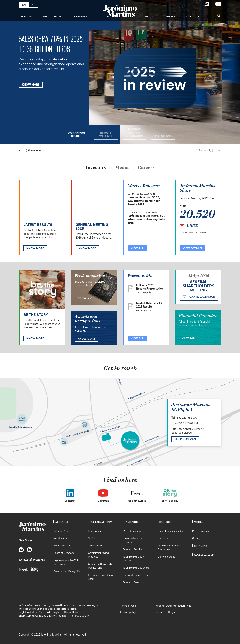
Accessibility (204, 555)
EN (24, 5)
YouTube (215, 4)
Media (149, 16)
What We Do (61, 538)
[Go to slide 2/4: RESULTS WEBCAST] (106, 135)
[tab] (96, 168)
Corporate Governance (136, 575)
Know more (35, 338)
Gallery (196, 538)
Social (91, 538)
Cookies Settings (165, 612)
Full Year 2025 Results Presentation (150, 287)
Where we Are (62, 546)
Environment (95, 531)
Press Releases (200, 531)
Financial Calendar (133, 582)
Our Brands (164, 538)
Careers (169, 16)
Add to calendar (199, 297)
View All (137, 338)
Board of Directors (64, 553)
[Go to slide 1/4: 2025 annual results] (77, 135)
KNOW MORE (31, 85)
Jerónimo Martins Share (136, 568)
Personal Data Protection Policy (173, 606)
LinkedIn (204, 4)
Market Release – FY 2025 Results (149, 305)
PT (33, 5)
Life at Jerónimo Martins (171, 531)
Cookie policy (128, 612)
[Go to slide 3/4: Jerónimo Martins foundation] (134, 134)
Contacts (193, 16)
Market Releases (132, 531)
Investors (80, 16)
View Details (192, 248)
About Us (25, 16)
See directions (185, 439)
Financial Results (132, 549)
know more (86, 298)
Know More (35, 248)
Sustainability (53, 16)
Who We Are (61, 531)
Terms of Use (128, 606)
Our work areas (166, 557)
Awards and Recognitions (68, 571)
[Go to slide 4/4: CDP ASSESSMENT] (163, 137)
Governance (95, 546)
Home (22, 150)
